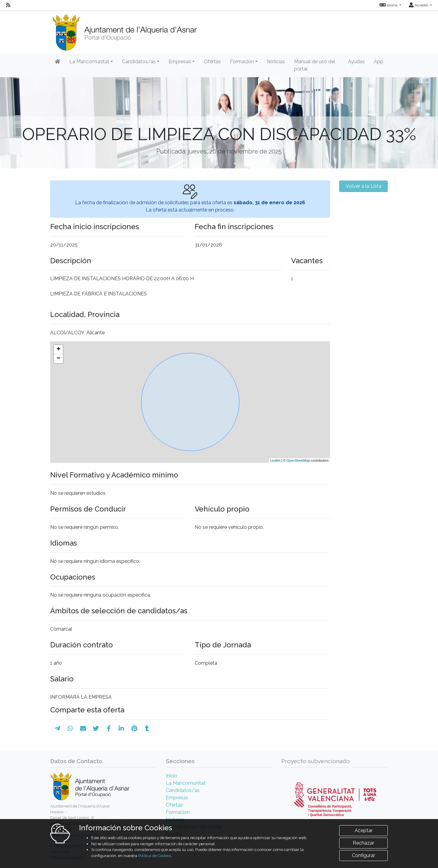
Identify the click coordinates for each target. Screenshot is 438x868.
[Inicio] (124, 30)
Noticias (276, 62)
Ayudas (356, 62)
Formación (178, 812)
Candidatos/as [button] (139, 62)
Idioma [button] (389, 5)
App (379, 62)
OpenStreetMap (298, 460)
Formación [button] (242, 62)
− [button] (59, 359)
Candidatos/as (183, 790)
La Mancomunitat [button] (89, 62)
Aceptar (364, 830)
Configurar (363, 855)
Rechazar (363, 843)
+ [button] (59, 350)
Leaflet (275, 460)
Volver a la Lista (364, 186)
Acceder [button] (419, 5)
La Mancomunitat (186, 783)
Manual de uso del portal (315, 65)
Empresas (177, 798)
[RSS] (8, 5)
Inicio (172, 776)
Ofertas (212, 62)
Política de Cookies (155, 856)
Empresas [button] (180, 62)
